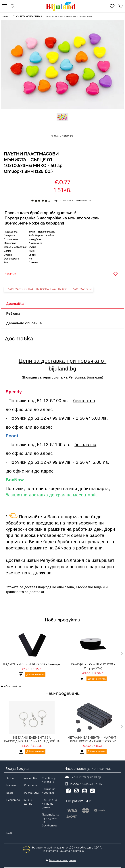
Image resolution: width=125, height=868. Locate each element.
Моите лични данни (63, 856)
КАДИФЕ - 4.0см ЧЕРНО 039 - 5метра (32, 664)
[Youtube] (85, 791)
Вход (10, 792)
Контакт (30, 785)
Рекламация (32, 792)
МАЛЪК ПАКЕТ (87, 16)
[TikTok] (93, 791)
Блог (9, 833)
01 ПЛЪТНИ (51, 16)
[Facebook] (69, 791)
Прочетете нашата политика (63, 851)
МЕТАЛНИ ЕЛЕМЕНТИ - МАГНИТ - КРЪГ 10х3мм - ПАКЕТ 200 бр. (93, 739)
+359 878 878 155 (93, 784)
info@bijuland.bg (90, 777)
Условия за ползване (49, 780)
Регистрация (16, 800)
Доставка (15, 303)
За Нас (11, 778)
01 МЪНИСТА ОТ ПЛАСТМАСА (27, 16)
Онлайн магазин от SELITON (63, 865)
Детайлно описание (24, 323)
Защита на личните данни (50, 803)
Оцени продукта (64, 136)
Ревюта (13, 313)
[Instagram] (77, 791)
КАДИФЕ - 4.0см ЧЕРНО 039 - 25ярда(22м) (93, 666)
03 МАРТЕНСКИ (68, 16)
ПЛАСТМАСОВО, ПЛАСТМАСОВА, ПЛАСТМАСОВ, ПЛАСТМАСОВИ (49, 289)
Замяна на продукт (49, 791)
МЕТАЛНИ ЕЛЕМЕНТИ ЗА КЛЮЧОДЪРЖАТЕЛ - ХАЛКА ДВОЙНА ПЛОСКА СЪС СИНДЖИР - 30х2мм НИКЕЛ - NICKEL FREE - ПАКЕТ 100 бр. (32, 739)
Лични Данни (28, 802)
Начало (6, 16)
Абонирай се (12, 686)
